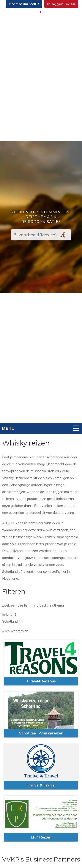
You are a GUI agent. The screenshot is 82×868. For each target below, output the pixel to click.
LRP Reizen (41, 837)
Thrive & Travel (41, 785)
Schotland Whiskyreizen (41, 733)
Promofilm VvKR (24, 4)
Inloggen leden (61, 4)
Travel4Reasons (41, 681)
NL (42, 12)
